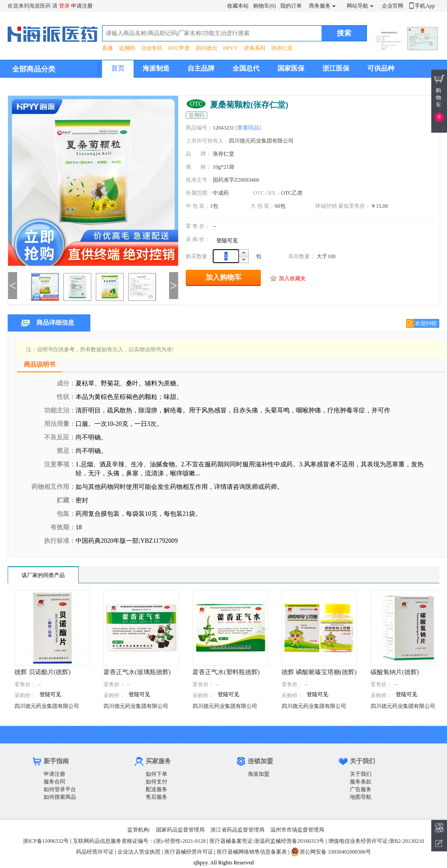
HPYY (230, 48)
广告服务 (361, 789)
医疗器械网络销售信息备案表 (252, 852)
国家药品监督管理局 (180, 830)
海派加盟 (259, 774)
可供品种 (381, 68)
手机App (425, 6)
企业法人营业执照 (139, 852)
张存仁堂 (282, 48)
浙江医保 (336, 68)
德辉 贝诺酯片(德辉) (42, 672)
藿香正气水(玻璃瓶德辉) (137, 672)
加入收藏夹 (292, 278)
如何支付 (156, 782)
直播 (107, 48)
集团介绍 (125, 86)
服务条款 (361, 782)
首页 (118, 68)
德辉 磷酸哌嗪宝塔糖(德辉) (319, 672)
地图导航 (361, 797)
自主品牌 (201, 68)
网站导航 (358, 6)
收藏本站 (238, 6)
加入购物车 (223, 277)
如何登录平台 (60, 789)
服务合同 (54, 782)
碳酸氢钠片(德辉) (395, 672)
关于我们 (361, 774)
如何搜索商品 (60, 797)
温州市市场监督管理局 (297, 830)
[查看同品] (248, 128)
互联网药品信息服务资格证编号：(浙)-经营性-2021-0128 (139, 841)
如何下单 (156, 774)
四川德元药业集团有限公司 (47, 706)
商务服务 (320, 6)
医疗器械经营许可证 (189, 852)
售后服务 (156, 797)
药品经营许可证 (95, 852)
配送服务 (156, 789)
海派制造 (156, 68)
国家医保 (291, 68)
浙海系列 (255, 48)
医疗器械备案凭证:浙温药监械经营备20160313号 (267, 841)
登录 (64, 6)
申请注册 (82, 6)
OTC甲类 (179, 48)
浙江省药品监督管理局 (237, 830)
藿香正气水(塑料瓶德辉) (226, 672)
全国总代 (246, 68)
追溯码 (127, 48)
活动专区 (152, 48)
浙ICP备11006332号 (47, 841)
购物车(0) (264, 6)
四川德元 (206, 48)
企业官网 (393, 6)
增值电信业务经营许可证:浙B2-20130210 (376, 841)
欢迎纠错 (426, 323)
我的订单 (291, 6)
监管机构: (139, 830)
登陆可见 (227, 241)
